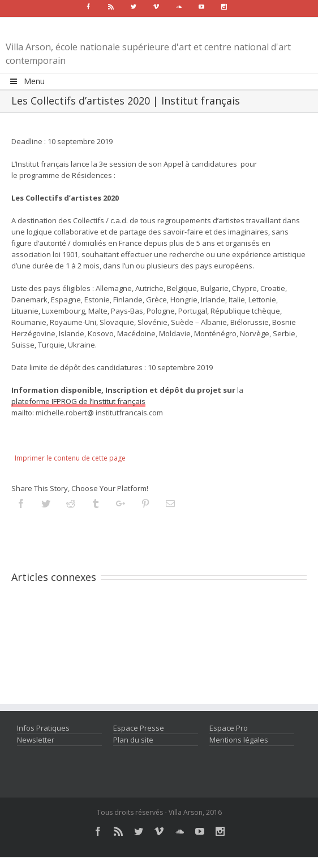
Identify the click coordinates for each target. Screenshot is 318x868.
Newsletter (36, 740)
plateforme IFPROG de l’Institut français (78, 401)
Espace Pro (229, 728)
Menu (27, 81)
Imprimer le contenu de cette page (70, 458)
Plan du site (133, 740)
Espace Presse (139, 728)
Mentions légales (239, 740)
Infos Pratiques (43, 728)
